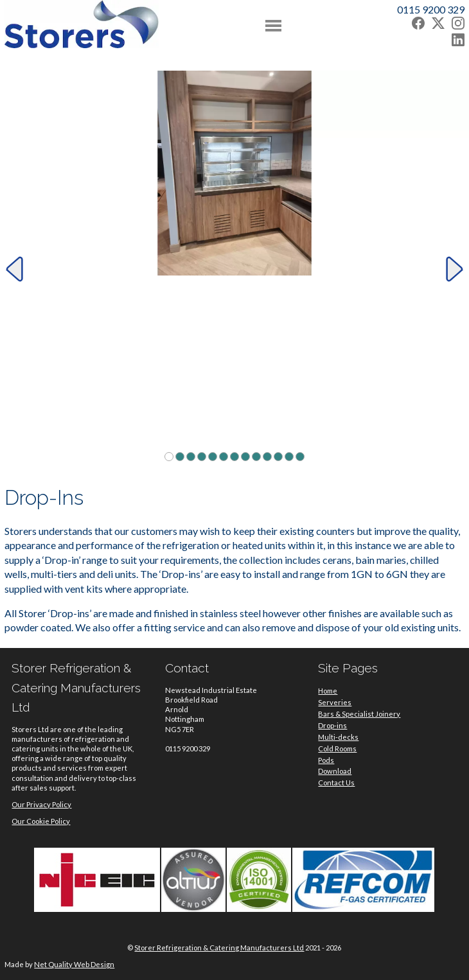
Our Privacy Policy (41, 804)
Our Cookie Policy (41, 821)
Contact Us (336, 783)
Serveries (335, 702)
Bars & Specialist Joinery (359, 714)
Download (335, 771)
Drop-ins (332, 725)
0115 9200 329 (431, 9)
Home (328, 691)
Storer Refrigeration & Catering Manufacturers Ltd (219, 948)
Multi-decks (338, 737)
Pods (326, 760)
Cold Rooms (337, 748)
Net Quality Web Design (74, 964)
